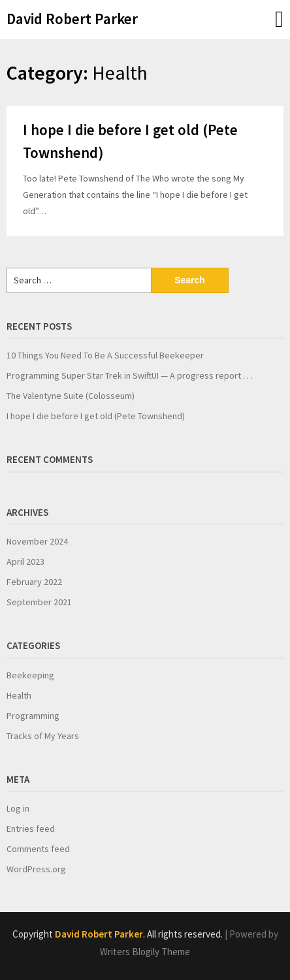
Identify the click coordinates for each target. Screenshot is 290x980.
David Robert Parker (72, 19)
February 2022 (34, 582)
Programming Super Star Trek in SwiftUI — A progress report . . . (130, 375)
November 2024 (37, 541)
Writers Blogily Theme (145, 952)
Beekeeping (30, 675)
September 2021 (39, 602)
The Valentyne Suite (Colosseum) (71, 396)
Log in (18, 808)
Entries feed (31, 829)
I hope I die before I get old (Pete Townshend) (96, 416)
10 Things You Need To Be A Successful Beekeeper (105, 355)
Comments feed (38, 849)
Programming (33, 716)
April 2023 (25, 561)
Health (19, 695)
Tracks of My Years (43, 736)
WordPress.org (36, 869)
